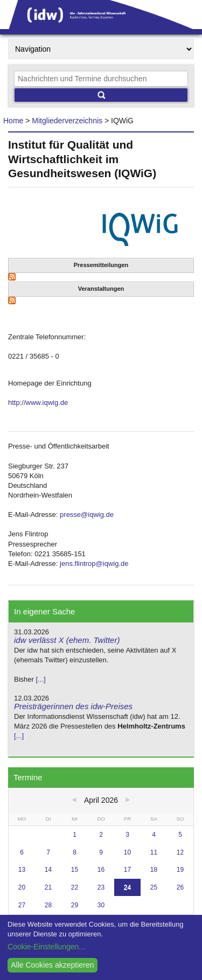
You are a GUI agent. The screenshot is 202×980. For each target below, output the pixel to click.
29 (75, 905)
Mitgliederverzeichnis (67, 121)
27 (22, 905)
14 (48, 870)
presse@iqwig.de (87, 514)
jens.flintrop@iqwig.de (94, 563)
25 (154, 887)
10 (127, 852)
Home (13, 121)
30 (101, 905)
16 (101, 870)
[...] (40, 679)
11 (154, 852)
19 (180, 870)
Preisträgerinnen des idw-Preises (73, 706)
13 (22, 870)
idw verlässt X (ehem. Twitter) (67, 640)
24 (127, 887)
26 (180, 887)
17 (127, 870)
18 (154, 870)
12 (180, 852)
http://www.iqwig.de (38, 402)
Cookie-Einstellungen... (46, 947)
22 (75, 887)
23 (101, 887)
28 (48, 905)
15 (75, 870)
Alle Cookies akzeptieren (52, 965)
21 (48, 887)
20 (22, 887)
